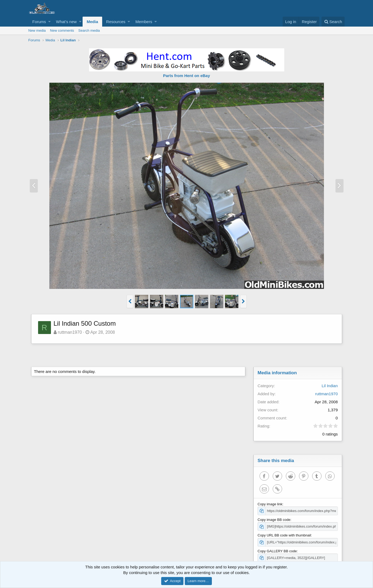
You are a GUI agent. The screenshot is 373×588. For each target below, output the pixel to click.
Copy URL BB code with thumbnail (284, 535)
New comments (62, 30)
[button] (49, 22)
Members (144, 22)
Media (92, 22)
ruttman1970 (70, 332)
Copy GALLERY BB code (277, 551)
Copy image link (270, 504)
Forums (39, 22)
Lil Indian (330, 386)
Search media (89, 30)
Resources (116, 22)
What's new (66, 22)
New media (37, 30)
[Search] (333, 22)
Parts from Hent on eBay (186, 76)
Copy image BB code (274, 520)
